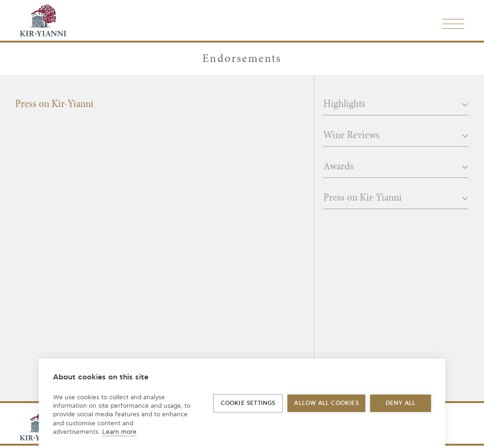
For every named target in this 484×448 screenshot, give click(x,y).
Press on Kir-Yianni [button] (396, 198)
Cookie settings (248, 403)
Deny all (401, 403)
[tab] (396, 107)
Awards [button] (396, 167)
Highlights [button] (396, 105)
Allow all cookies (326, 403)
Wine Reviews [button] (396, 136)
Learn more (119, 432)
